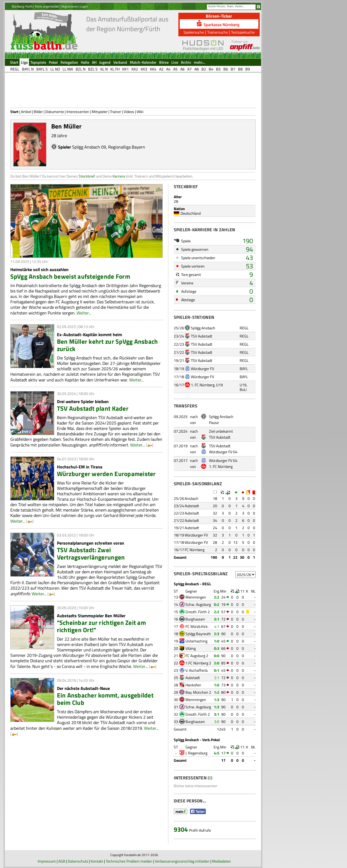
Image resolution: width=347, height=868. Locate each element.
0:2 (217, 604)
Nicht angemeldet (47, 6)
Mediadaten (221, 861)
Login (84, 6)
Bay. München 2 (198, 692)
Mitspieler (100, 112)
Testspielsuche (243, 32)
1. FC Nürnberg (203, 385)
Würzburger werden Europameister (106, 474)
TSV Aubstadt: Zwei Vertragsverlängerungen (91, 554)
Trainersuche (217, 32)
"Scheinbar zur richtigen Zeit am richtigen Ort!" (102, 626)
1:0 (217, 641)
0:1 (217, 670)
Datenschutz (78, 861)
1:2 (217, 692)
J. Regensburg (196, 753)
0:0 (217, 656)
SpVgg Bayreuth (198, 634)
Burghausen (195, 619)
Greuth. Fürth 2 (198, 612)
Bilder (38, 112)
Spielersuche (194, 32)
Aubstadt (192, 506)
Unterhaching (196, 641)
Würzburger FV (203, 369)
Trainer (116, 112)
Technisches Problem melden (129, 861)
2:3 (217, 634)
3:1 (217, 619)
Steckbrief (87, 176)
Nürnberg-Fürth (22, 6)
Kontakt (97, 861)
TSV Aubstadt (202, 336)
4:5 (217, 753)
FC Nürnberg (195, 550)
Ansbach (192, 498)
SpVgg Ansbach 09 (89, 147)
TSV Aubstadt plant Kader (93, 408)
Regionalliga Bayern (127, 147)
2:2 (217, 597)
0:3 (217, 648)
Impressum (47, 861)
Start (14, 112)
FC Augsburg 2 (197, 656)
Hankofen (193, 685)
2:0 (217, 663)
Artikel (26, 112)
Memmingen (196, 597)
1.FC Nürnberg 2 (198, 663)
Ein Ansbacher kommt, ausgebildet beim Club (105, 699)
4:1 (217, 626)
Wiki (140, 112)
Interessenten (78, 112)
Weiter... (84, 313)
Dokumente (55, 112)
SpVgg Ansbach (203, 328)
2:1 (217, 678)
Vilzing (191, 648)
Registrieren (70, 6)
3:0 (217, 721)
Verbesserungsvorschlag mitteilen (182, 861)
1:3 (217, 700)
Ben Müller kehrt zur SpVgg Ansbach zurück (107, 345)
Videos (129, 112)
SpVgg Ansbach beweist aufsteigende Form (70, 276)
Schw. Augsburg (198, 604)
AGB (62, 861)
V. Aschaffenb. (197, 670)
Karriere (119, 176)
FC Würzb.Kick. (197, 626)
